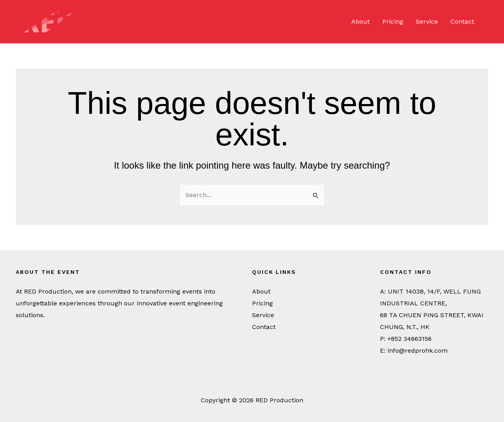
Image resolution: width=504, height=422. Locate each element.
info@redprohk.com (418, 350)
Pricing (393, 21)
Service (427, 21)
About (360, 21)
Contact (462, 21)
